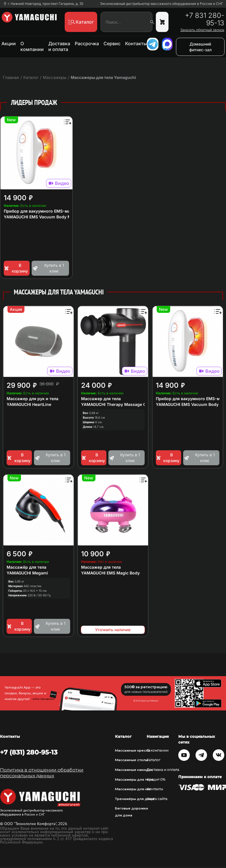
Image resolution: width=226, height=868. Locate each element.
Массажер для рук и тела (32, 399)
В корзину (16, 268)
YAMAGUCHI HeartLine (29, 404)
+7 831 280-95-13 (205, 19)
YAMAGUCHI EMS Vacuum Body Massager (45, 217)
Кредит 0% (156, 780)
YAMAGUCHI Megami (27, 573)
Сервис (112, 44)
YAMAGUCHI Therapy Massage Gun (116, 404)
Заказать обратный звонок (202, 30)
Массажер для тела (101, 399)
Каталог (154, 760)
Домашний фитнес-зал (200, 47)
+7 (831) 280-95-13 (29, 752)
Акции (9, 44)
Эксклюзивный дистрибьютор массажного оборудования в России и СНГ (162, 4)
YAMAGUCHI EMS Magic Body (110, 573)
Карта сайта (157, 799)
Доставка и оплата (59, 46)
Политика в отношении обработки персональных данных (42, 773)
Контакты (136, 44)
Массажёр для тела (26, 567)
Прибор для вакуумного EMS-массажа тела (48, 211)
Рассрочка (87, 44)
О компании (32, 46)
